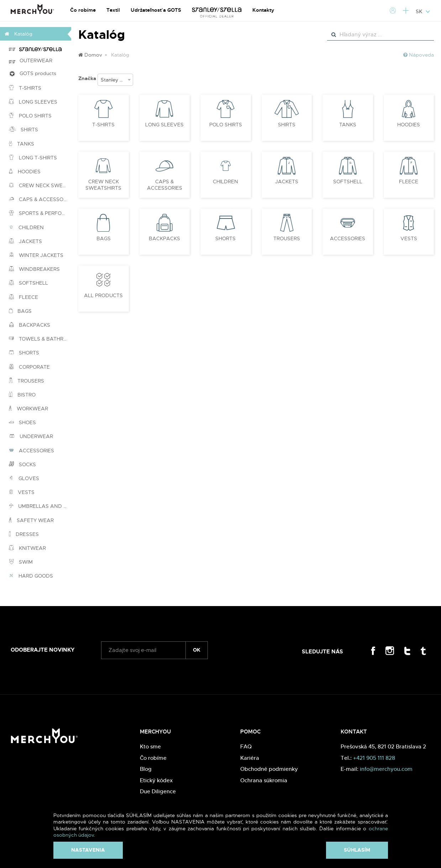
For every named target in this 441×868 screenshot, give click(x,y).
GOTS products (33, 73)
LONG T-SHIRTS (33, 158)
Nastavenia (88, 850)
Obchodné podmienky (269, 769)
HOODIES (25, 172)
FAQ (246, 746)
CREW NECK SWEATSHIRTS (40, 185)
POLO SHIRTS (30, 116)
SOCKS (22, 464)
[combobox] (115, 80)
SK (423, 11)
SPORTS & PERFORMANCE (40, 213)
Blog (146, 769)
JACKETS (25, 241)
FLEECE (23, 297)
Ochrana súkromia (264, 780)
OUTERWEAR (31, 61)
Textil (113, 10)
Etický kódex (156, 780)
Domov (90, 55)
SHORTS (24, 353)
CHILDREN (26, 227)
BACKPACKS (30, 325)
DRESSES (24, 534)
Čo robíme (83, 10)
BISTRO (22, 395)
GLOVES (24, 478)
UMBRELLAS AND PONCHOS (40, 506)
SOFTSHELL (28, 283)
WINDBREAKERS (34, 269)
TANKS (22, 144)
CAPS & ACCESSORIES (40, 199)
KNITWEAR (27, 548)
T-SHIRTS (25, 88)
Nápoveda (419, 55)
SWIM (21, 562)
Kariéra (250, 758)
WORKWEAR (28, 409)
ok (197, 650)
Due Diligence (158, 791)
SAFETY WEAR (31, 520)
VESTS (22, 492)
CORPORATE (29, 367)
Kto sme (150, 746)
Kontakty (263, 10)
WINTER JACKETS (36, 255)
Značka (87, 78)
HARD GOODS (31, 576)
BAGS (20, 311)
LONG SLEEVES (33, 102)
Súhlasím (357, 850)
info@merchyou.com (386, 769)
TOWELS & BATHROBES (40, 339)
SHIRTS (23, 130)
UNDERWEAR (31, 436)
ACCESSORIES (31, 451)
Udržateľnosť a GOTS (156, 10)
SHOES (22, 422)
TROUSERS (27, 381)
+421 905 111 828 (374, 758)
